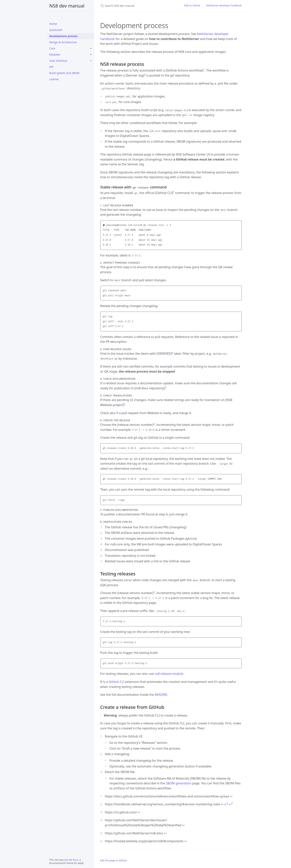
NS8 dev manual (67, 6)
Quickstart (56, 30)
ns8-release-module (169, 673)
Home (53, 24)
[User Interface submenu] (91, 61)
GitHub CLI (116, 681)
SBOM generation (179, 783)
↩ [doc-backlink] (231, 796)
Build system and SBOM (64, 73)
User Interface (58, 61)
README (161, 694)
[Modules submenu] (91, 55)
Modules (55, 55)
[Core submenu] (91, 48)
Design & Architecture (63, 42)
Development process (63, 36)
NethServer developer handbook (224, 5)
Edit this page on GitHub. (114, 860)
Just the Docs (71, 860)
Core (52, 48)
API (51, 67)
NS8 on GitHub (192, 5)
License (54, 79)
